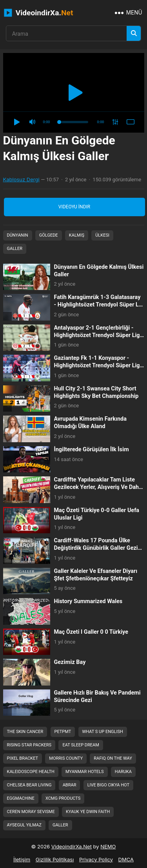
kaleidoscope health (31, 772)
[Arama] (134, 33)
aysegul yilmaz (24, 825)
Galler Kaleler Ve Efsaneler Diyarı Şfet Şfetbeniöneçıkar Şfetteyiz (96, 575)
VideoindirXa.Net (72, 846)
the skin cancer (25, 732)
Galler (15, 249)
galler (60, 825)
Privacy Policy (96, 859)
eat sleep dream (81, 745)
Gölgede (49, 235)
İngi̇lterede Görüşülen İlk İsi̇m (92, 449)
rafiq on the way (113, 758)
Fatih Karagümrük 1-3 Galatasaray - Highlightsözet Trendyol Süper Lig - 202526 (99, 305)
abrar (70, 785)
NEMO (108, 846)
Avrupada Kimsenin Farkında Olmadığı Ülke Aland (90, 423)
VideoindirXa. (39, 13)
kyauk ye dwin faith (88, 812)
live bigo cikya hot (108, 785)
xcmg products (63, 798)
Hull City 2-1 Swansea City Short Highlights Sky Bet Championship (96, 392)
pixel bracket (23, 758)
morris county (66, 758)
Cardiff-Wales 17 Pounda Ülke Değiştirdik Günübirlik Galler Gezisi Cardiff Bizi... (98, 548)
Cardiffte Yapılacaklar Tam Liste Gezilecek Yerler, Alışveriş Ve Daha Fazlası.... (98, 487)
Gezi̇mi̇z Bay (70, 662)
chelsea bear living (29, 785)
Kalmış (77, 235)
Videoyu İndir (74, 207)
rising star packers (29, 745)
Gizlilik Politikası (55, 859)
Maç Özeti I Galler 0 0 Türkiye (91, 632)
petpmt (63, 732)
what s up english (103, 732)
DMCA (126, 859)
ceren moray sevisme (31, 812)
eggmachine (21, 798)
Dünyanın (18, 235)
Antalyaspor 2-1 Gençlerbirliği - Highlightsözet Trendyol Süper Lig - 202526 (99, 335)
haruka (123, 772)
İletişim (22, 859)
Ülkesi (102, 235)
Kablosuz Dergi (21, 179)
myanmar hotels (85, 772)
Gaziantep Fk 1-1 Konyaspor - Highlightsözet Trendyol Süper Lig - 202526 (99, 365)
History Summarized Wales (88, 601)
